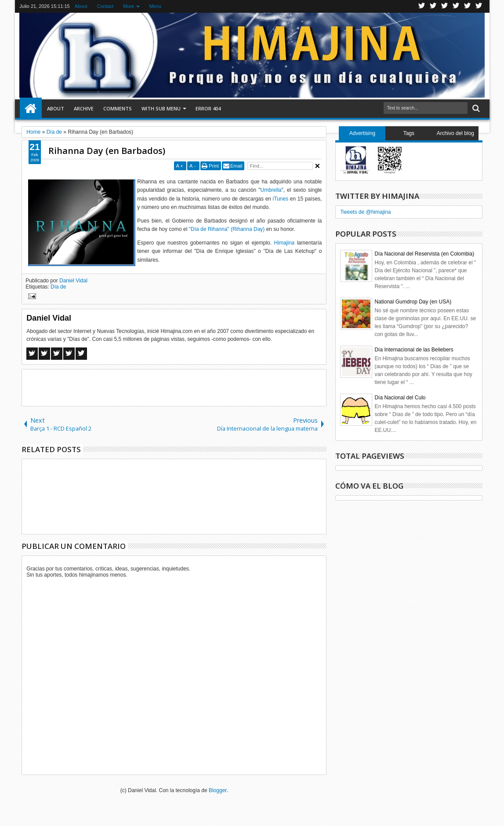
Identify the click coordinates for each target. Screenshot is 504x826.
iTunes (281, 199)
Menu (155, 6)
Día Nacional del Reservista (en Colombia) (424, 254)
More (129, 6)
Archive (84, 108)
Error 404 (208, 108)
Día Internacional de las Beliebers (414, 350)
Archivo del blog (455, 133)
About (81, 6)
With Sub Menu (161, 108)
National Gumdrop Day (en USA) (413, 302)
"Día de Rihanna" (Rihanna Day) (227, 229)
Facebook (433, 6)
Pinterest (479, 6)
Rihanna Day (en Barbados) (107, 151)
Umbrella (271, 190)
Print (214, 166)
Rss (456, 6)
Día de (58, 287)
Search (475, 108)
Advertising (362, 133)
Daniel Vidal (73, 281)
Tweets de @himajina (365, 212)
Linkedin (468, 6)
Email (236, 166)
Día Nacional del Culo (400, 398)
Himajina (285, 243)
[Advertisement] (174, 387)
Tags (409, 133)
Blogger (218, 790)
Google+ (445, 6)
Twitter (422, 6)
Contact (105, 6)
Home (31, 109)
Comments (118, 108)
